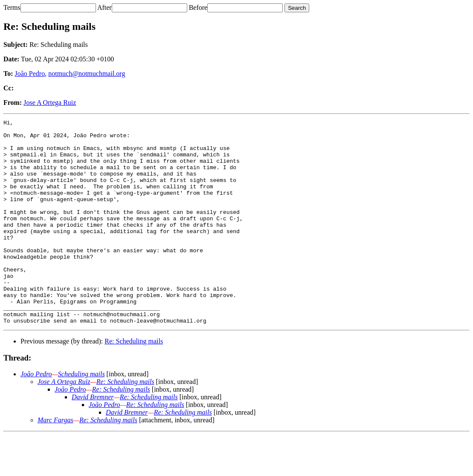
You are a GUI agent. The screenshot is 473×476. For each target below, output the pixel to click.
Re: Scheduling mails (134, 382)
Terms (12, 7)
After (104, 7)
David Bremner (93, 438)
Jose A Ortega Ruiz (50, 102)
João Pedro (30, 74)
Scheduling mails (81, 415)
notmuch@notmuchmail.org (87, 74)
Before (198, 7)
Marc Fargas (55, 461)
